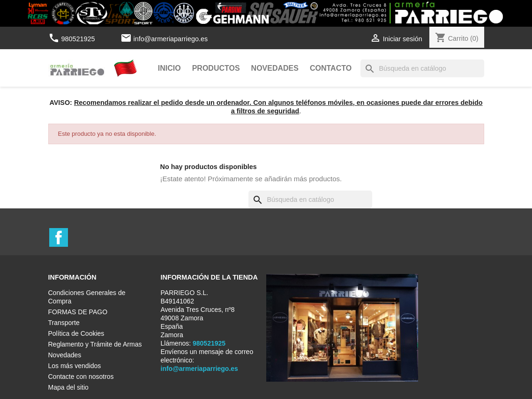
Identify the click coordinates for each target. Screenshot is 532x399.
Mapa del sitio (68, 387)
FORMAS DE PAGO (78, 312)
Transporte (64, 323)
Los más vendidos (75, 366)
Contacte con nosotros (81, 377)
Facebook (59, 237)
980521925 (73, 39)
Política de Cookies (76, 333)
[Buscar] (422, 68)
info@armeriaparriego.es (171, 39)
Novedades (275, 68)
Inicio (169, 68)
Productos (216, 68)
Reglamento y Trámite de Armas (95, 344)
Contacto (331, 68)
